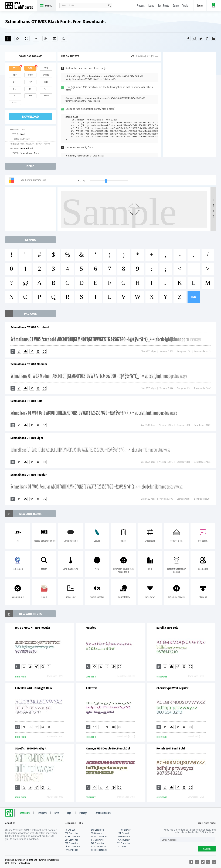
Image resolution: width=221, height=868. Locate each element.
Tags (69, 813)
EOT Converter (124, 833)
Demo (176, 6)
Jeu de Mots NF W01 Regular (33, 628)
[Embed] (38, 351)
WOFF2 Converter (99, 837)
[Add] (8, 39)
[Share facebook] (188, 38)
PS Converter (123, 840)
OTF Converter (72, 833)
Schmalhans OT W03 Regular (29, 475)
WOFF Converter (72, 837)
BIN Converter (71, 840)
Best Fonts (163, 6)
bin (46, 82)
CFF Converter (71, 843)
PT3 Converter (98, 840)
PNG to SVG (70, 830)
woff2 (46, 75)
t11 (30, 96)
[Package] (45, 39)
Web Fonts (25, 813)
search (110, 5)
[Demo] (27, 39)
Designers (42, 813)
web (30, 68)
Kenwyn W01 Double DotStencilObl (108, 749)
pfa (30, 82)
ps (30, 89)
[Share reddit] (195, 38)
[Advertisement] (189, 105)
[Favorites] (17, 39)
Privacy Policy (71, 850)
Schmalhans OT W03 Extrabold (30, 327)
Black (23, 134)
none (15, 103)
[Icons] (55, 39)
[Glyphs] (36, 39)
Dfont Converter (72, 847)
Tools (185, 6)
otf (15, 82)
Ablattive (92, 688)
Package (83, 813)
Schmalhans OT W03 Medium (29, 364)
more (194, 297)
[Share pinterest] (207, 38)
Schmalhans (26, 153)
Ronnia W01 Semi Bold (171, 749)
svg (46, 68)
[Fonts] (64, 39)
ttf (15, 68)
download (30, 117)
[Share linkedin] (213, 38)
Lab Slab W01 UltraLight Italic (34, 688)
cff (46, 89)
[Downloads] (25, 351)
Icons (151, 6)
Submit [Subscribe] (207, 849)
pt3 (15, 89)
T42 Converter (98, 843)
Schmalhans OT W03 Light (27, 438)
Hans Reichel (26, 149)
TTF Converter (124, 830)
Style (57, 813)
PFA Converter (124, 837)
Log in (200, 6)
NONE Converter (99, 847)
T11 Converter (124, 843)
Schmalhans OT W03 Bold (27, 401)
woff (30, 75)
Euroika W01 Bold (168, 628)
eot (15, 75)
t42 (15, 96)
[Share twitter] (201, 38)
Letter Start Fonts (103, 813)
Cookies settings (99, 850)
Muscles (91, 628)
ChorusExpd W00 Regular (173, 688)
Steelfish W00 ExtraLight (31, 749)
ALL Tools (122, 847)
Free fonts (21, 6)
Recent (141, 6)
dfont (46, 96)
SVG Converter (98, 833)
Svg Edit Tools (98, 830)
